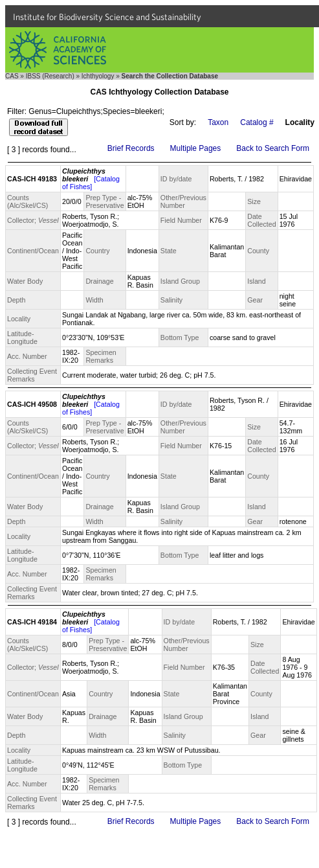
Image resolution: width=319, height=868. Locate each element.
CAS (12, 76)
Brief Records (131, 148)
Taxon (218, 122)
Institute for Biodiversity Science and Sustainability (107, 17)
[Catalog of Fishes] (91, 183)
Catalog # (257, 122)
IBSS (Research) (50, 76)
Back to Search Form (273, 148)
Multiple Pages (196, 148)
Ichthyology (98, 76)
